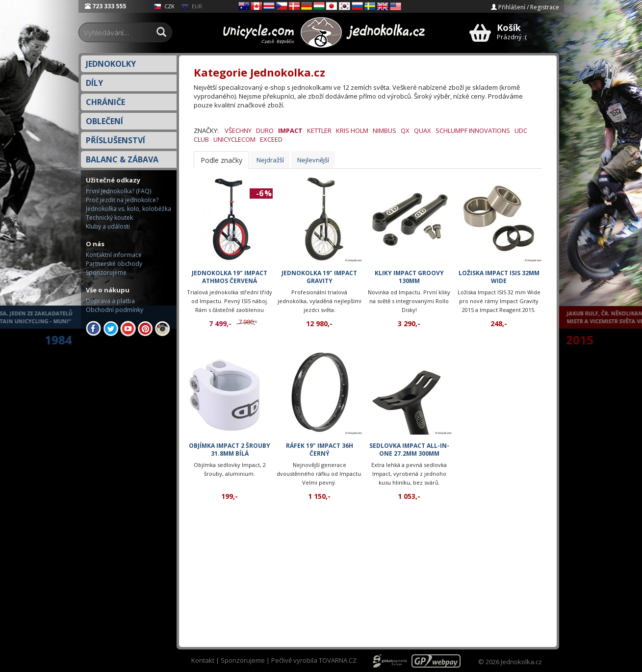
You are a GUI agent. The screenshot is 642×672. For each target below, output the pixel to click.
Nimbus (385, 130)
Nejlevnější (313, 160)
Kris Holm (352, 130)
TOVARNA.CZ (338, 660)
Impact (290, 130)
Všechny (238, 130)
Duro (265, 130)
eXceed (271, 139)
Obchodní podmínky (115, 310)
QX (405, 130)
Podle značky (221, 160)
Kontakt (203, 660)
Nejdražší (270, 160)
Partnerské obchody (114, 264)
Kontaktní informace (114, 255)
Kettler (319, 130)
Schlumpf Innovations (473, 130)
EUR (192, 6)
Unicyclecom (234, 139)
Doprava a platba (110, 301)
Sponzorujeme (106, 272)
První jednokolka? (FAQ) (118, 191)
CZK (164, 6)
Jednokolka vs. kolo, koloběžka (128, 209)
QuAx (423, 130)
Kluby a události (108, 226)
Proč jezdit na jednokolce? (122, 200)
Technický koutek (109, 218)
